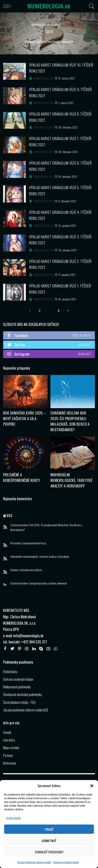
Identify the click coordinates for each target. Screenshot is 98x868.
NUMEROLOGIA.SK (43, 78)
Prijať (49, 829)
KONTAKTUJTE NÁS (16, 610)
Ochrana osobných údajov (66, 862)
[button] (92, 786)
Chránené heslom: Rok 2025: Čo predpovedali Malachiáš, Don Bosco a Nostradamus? (70, 421)
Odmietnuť (49, 841)
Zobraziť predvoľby (49, 852)
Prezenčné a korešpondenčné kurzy (22, 477)
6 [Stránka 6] (59, 311)
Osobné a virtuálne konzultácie (26, 570)
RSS (10, 515)
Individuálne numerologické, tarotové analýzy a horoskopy (71, 480)
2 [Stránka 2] (40, 311)
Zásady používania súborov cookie (34, 862)
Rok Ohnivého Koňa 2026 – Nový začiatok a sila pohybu (25, 418)
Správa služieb (13, 818)
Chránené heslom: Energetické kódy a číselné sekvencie (39, 583)
